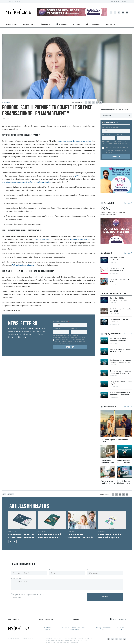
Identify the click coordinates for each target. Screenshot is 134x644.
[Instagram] (119, 12)
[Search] (127, 24)
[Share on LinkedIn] (97, 102)
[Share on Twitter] (90, 102)
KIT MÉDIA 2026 (114, 2)
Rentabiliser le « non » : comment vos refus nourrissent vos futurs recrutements (124, 461)
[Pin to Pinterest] (93, 102)
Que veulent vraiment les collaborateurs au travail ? (22, 536)
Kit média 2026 (120, 629)
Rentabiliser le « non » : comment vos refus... (119, 340)
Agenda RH (61, 24)
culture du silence (43, 240)
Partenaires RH (14, 619)
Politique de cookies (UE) (103, 629)
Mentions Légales (47, 629)
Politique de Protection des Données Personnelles (74, 629)
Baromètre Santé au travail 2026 (121, 280)
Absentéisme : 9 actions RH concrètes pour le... (110, 536)
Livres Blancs (28, 24)
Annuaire (76, 24)
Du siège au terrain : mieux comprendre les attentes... (121, 361)
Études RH (45, 24)
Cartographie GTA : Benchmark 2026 (118, 269)
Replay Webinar (93, 24)
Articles (5, 102)
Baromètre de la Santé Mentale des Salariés (50, 536)
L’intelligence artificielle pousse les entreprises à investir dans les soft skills (108, 461)
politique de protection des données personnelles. (71, 337)
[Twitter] (115, 12)
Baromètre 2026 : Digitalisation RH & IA (118, 259)
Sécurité (11, 494)
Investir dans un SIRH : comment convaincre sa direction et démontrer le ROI (124, 482)
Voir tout (128, 203)
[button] (10, 542)
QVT (4, 494)
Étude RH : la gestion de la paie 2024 (120, 310)
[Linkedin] (123, 12)
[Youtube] (127, 12)
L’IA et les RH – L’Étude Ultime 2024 (119, 321)
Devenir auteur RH (46, 619)
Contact (124, 2)
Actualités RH (11, 24)
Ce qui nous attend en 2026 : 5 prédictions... (121, 383)
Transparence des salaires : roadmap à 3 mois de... (121, 372)
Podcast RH (110, 24)
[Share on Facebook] (86, 102)
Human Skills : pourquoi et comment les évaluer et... (120, 394)
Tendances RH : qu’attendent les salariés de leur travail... (81, 536)
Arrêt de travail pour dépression (24, 265)
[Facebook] (111, 12)
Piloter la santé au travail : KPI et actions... (120, 350)
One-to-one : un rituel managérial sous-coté (107, 482)
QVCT (10, 102)
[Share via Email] (100, 102)
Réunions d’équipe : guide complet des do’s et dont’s (116, 441)
